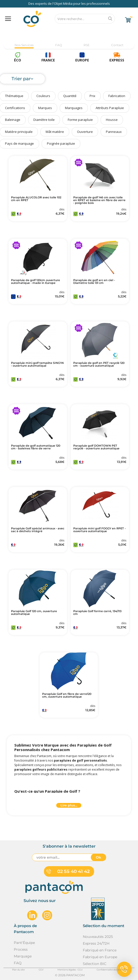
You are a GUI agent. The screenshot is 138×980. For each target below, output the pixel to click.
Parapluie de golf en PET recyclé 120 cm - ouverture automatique (99, 364)
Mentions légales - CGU (70, 970)
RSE (87, 45)
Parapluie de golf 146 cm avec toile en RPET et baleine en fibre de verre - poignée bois (99, 200)
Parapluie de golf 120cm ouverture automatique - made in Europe (36, 282)
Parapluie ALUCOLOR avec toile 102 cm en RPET (36, 199)
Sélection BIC (95, 964)
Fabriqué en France (100, 950)
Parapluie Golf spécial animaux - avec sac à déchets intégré (38, 530)
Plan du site (18, 970)
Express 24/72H (96, 943)
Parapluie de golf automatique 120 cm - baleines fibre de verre (36, 447)
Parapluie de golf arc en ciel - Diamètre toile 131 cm (94, 282)
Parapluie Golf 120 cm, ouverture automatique (34, 613)
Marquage (23, 956)
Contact (117, 45)
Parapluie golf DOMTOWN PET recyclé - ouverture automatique (96, 447)
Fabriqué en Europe (100, 957)
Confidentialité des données (112, 970)
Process (21, 949)
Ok (98, 857)
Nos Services (24, 45)
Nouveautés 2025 (98, 937)
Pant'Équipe (24, 943)
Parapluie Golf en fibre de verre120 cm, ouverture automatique (67, 695)
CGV (41, 970)
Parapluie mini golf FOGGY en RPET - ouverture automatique (99, 530)
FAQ (59, 45)
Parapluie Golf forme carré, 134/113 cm (97, 613)
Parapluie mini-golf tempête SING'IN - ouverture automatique (37, 364)
